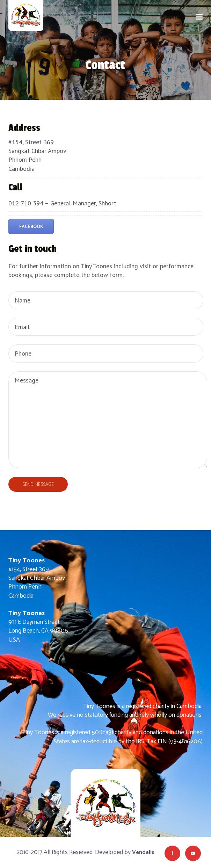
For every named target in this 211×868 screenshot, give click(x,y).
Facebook (31, 227)
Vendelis (143, 852)
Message (108, 420)
